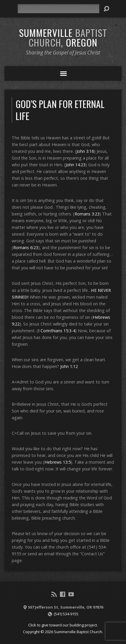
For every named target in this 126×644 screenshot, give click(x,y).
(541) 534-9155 (66, 614)
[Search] (58, 9)
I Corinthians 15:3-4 (57, 331)
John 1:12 (69, 366)
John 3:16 (85, 151)
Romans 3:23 (87, 214)
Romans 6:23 (26, 248)
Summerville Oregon (63, 37)
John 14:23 (75, 165)
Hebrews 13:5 (58, 462)
